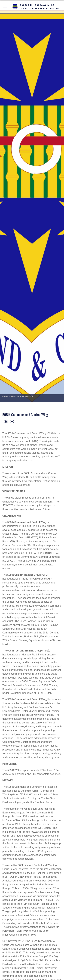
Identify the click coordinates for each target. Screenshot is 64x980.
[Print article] (6, 422)
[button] (5, 7)
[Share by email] (12, 422)
